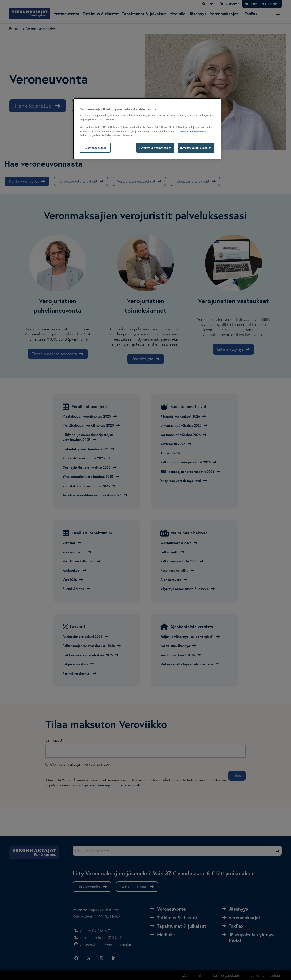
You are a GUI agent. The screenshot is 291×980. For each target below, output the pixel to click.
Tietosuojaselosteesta (192, 131)
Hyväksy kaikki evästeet (196, 148)
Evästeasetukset (95, 148)
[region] (147, 129)
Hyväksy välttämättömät (155, 148)
